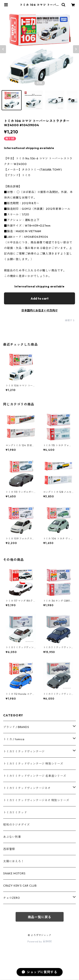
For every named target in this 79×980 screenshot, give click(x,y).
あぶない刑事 (12, 837)
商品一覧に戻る (40, 917)
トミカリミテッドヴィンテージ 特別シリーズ (33, 764)
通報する (70, 320)
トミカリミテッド (15, 812)
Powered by (39, 941)
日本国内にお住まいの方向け (40, 310)
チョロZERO (12, 898)
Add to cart (40, 298)
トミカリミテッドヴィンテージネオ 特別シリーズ (36, 800)
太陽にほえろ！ (14, 861)
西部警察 (9, 849)
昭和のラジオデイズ (16, 825)
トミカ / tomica (14, 739)
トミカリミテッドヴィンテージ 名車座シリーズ (35, 776)
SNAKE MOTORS (14, 873)
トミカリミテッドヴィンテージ (24, 751)
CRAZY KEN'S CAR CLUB (20, 886)
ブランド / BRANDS (16, 727)
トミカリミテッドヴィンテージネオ (27, 788)
